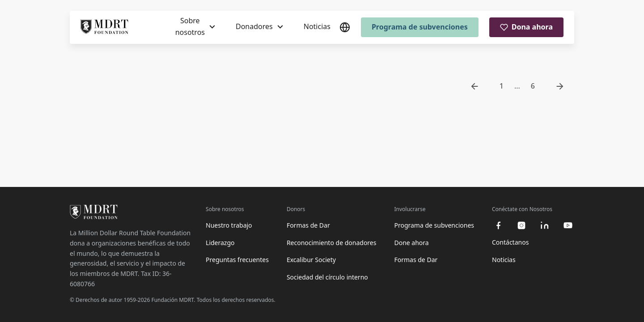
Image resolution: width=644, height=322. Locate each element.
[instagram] (521, 225)
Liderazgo (220, 243)
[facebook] (498, 225)
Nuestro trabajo (229, 225)
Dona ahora (526, 27)
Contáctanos (510, 242)
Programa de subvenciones (420, 27)
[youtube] (568, 225)
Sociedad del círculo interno (327, 277)
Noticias (317, 26)
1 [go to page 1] (502, 86)
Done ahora (411, 243)
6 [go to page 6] (533, 86)
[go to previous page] (475, 86)
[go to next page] (560, 86)
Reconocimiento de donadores (332, 243)
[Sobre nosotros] (195, 27)
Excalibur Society (311, 260)
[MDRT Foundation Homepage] (104, 27)
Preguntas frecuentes (237, 260)
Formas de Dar (308, 225)
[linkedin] (545, 225)
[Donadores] (259, 27)
